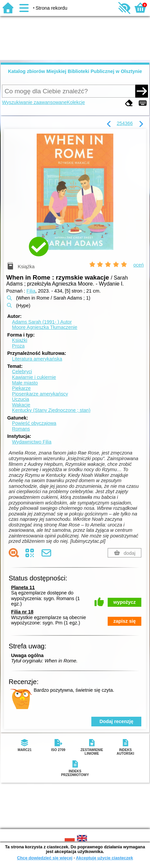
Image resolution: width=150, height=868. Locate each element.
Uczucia (20, 399)
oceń (138, 265)
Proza (18, 346)
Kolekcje (76, 102)
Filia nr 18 (22, 612)
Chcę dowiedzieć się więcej (45, 858)
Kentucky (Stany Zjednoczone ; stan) (51, 410)
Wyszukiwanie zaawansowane (34, 102)
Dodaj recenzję (116, 721)
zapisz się (124, 621)
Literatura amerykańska (37, 359)
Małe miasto (25, 383)
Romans (21, 429)
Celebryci (22, 372)
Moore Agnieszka (45, 327)
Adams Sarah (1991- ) (42, 322)
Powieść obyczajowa (34, 423)
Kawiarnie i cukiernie (34, 377)
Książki (20, 340)
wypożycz (124, 602)
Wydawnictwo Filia (32, 442)
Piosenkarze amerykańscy (40, 394)
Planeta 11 (23, 587)
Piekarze (21, 388)
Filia (31, 291)
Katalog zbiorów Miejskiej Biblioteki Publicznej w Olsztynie (75, 71)
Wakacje (21, 405)
